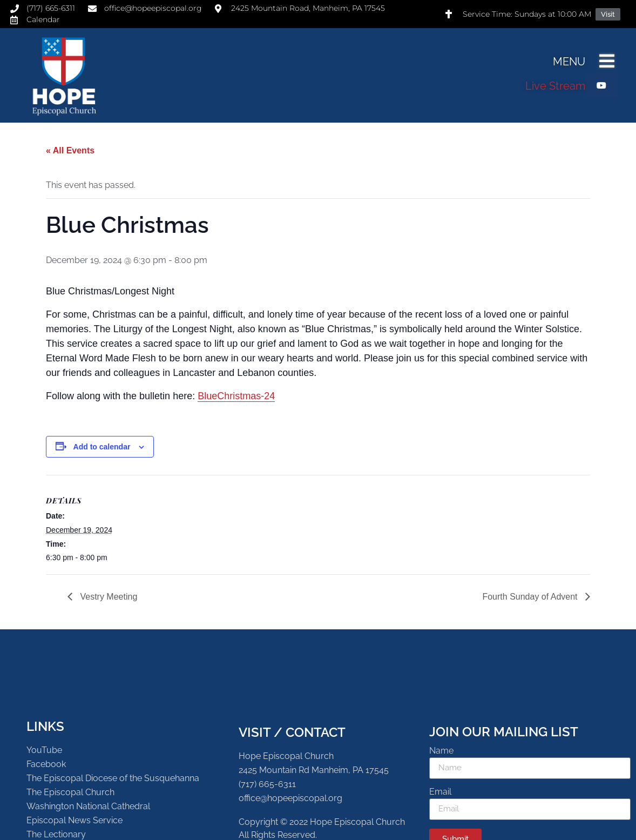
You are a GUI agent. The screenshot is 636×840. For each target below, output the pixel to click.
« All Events (70, 150)
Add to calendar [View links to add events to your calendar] (102, 447)
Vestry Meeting (107, 597)
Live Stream (555, 86)
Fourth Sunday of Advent (531, 597)
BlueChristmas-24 (236, 396)
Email (440, 792)
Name (441, 751)
